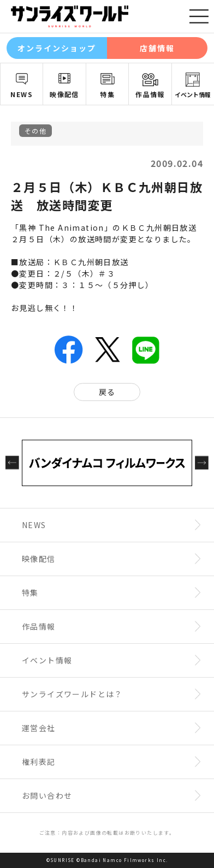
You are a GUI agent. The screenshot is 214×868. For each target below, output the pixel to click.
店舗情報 (157, 48)
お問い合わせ (47, 795)
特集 (107, 94)
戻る (107, 392)
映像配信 (64, 94)
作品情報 (150, 94)
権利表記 (39, 762)
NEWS (22, 94)
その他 (35, 131)
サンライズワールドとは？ (72, 694)
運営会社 (39, 728)
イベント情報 (47, 660)
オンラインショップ (57, 48)
